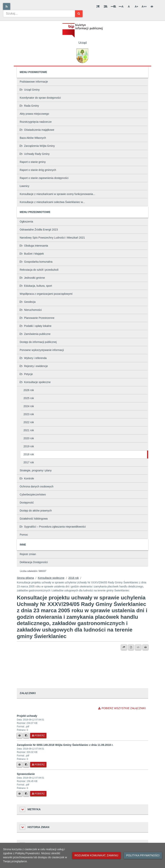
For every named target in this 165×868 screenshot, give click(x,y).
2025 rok (29, 398)
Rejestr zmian (28, 554)
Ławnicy (25, 186)
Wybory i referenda (33, 358)
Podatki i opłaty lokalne (36, 326)
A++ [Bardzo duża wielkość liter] (144, 6)
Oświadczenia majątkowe (37, 130)
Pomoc (24, 535)
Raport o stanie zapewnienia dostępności (44, 178)
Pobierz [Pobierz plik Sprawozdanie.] (38, 794)
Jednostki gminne (32, 278)
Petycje (26, 374)
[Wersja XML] (138, 647)
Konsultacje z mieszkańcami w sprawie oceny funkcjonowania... (57, 194)
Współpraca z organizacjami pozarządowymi (46, 294)
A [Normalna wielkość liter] (129, 6)
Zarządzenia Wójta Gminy (37, 146)
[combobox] (39, 14)
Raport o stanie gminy (33, 162)
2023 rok (29, 414)
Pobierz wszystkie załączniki (122, 708)
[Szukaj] (79, 14)
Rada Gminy (29, 106)
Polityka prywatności (143, 855)
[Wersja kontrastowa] (152, 6)
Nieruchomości (31, 310)
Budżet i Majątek (32, 254)
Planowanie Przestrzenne (37, 318)
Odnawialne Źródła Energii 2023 (39, 230)
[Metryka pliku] (19, 736)
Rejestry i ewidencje (34, 366)
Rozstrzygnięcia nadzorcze (36, 122)
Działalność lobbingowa (34, 519)
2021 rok (29, 430)
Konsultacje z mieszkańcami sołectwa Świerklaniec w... (52, 202)
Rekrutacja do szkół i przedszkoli (39, 270)
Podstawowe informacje (34, 82)
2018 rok (29, 454)
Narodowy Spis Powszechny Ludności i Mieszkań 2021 (52, 238)
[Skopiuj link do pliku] (26, 736)
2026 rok (29, 390)
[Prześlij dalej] (124, 647)
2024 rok (29, 406)
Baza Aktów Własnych (33, 138)
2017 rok (29, 462)
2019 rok (29, 446)
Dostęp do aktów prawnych (36, 511)
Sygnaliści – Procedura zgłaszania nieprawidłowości (53, 527)
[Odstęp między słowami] (113, 6)
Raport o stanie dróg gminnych (38, 170)
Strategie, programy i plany (36, 470)
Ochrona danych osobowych (37, 486)
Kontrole (27, 478)
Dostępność (27, 503)
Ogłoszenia (26, 222)
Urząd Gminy (30, 90)
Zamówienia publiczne (35, 334)
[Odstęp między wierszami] (106, 6)
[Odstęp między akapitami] (98, 6)
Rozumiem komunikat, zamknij (96, 855)
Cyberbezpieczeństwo (33, 494)
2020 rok (29, 438)
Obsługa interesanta (34, 246)
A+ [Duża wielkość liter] (136, 6)
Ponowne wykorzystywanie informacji (42, 350)
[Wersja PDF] (131, 647)
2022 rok (29, 422)
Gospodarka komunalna (36, 262)
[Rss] (7, 6)
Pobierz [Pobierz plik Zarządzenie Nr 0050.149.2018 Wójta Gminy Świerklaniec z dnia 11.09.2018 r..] (38, 765)
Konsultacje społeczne (35, 382)
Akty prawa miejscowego (34, 114)
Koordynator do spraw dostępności (40, 98)
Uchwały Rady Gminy (35, 154)
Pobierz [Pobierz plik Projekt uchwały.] (38, 736)
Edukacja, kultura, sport (36, 286)
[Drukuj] (145, 647)
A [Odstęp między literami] (121, 6)
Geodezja (28, 302)
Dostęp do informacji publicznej (38, 342)
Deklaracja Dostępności (34, 562)
